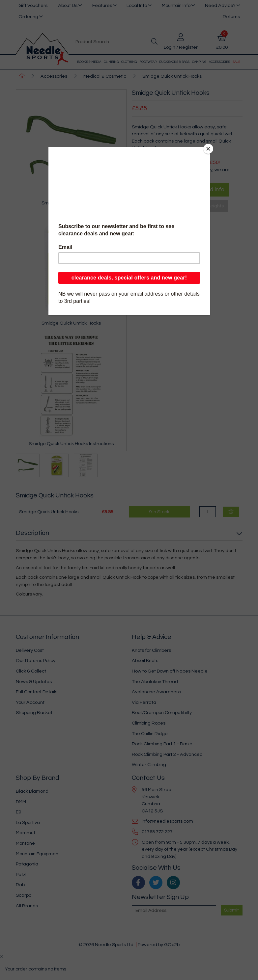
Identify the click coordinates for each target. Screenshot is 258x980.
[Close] (208, 149)
